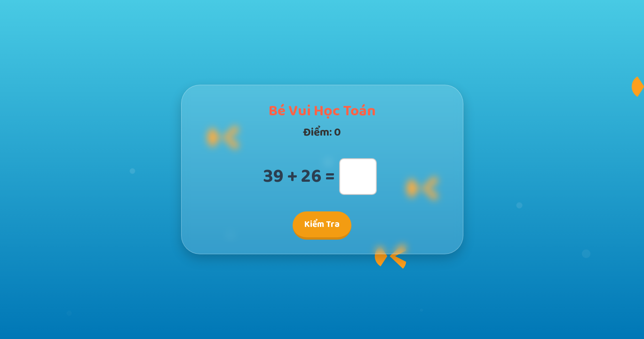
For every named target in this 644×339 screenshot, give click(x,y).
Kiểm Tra (322, 224)
